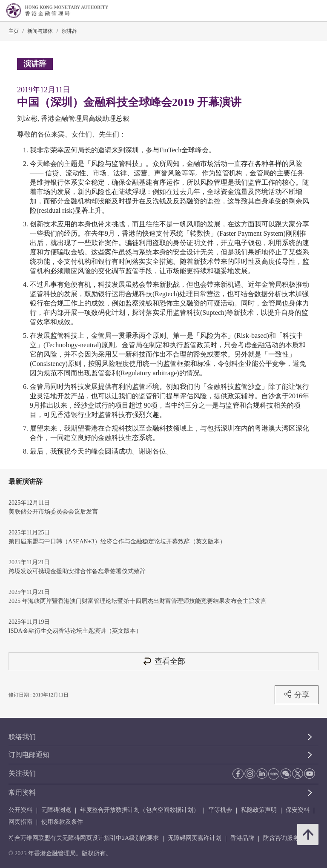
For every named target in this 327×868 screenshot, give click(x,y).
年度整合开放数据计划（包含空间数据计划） (140, 810)
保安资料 (298, 810)
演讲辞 (69, 31)
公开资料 (20, 810)
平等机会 (220, 810)
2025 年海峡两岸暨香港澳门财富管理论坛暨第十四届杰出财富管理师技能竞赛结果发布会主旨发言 (138, 601)
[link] (299, 11)
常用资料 (22, 792)
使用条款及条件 (62, 822)
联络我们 (22, 737)
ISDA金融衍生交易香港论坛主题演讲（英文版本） (75, 631)
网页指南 (20, 822)
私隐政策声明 (259, 810)
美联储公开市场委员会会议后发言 (53, 512)
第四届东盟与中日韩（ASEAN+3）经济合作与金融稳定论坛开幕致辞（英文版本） (117, 541)
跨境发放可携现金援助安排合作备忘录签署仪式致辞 (77, 571)
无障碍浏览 (56, 810)
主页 (14, 31)
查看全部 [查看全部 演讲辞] (163, 661)
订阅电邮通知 (29, 755)
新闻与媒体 (40, 31)
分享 (297, 694)
